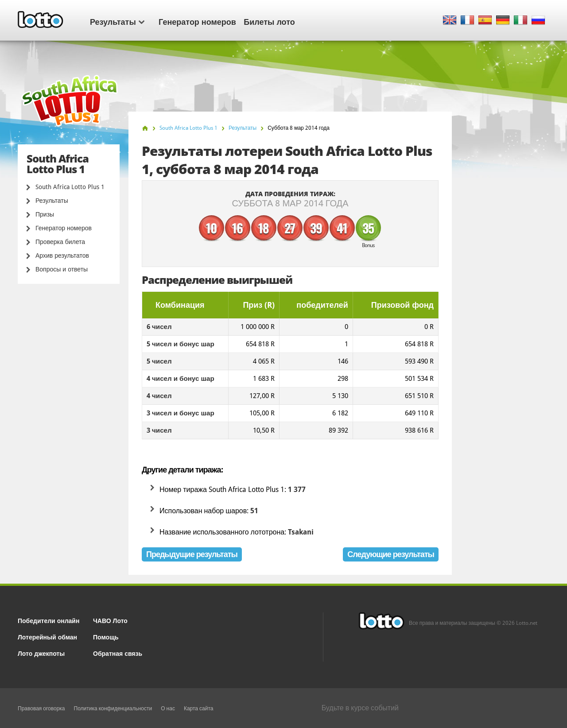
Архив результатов (62, 256)
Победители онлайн (49, 620)
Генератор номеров (197, 21)
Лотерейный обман (47, 637)
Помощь (106, 637)
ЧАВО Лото (110, 620)
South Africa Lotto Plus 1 (70, 187)
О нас (168, 709)
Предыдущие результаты (192, 554)
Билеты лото (269, 21)
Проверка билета (60, 242)
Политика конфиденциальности (113, 709)
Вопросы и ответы (62, 269)
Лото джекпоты (41, 653)
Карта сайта (199, 709)
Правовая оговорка (41, 709)
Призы (45, 214)
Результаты (117, 21)
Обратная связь (118, 653)
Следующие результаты (391, 554)
